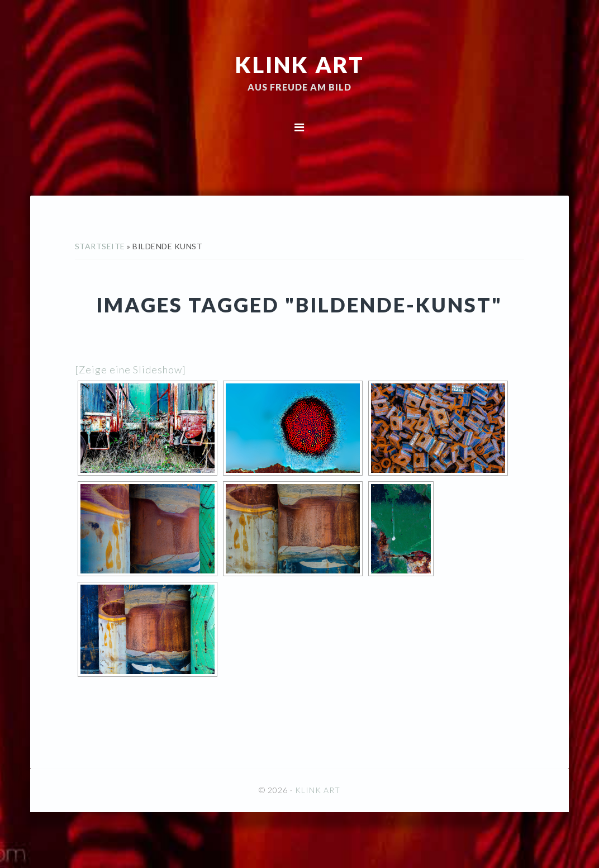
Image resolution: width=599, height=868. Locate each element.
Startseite (100, 246)
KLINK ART (300, 64)
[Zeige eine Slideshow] (130, 369)
